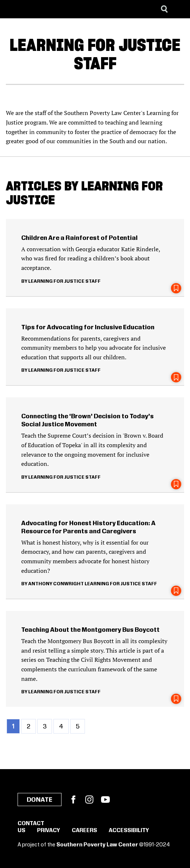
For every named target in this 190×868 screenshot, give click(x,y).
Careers (84, 831)
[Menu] (179, 9)
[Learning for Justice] (42, 9)
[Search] (164, 9)
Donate (40, 800)
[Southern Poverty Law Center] (12, 9)
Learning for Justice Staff (64, 281)
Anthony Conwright (56, 584)
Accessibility (129, 831)
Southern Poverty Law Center (97, 845)
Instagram (89, 800)
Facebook (73, 800)
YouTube (105, 800)
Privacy (49, 831)
